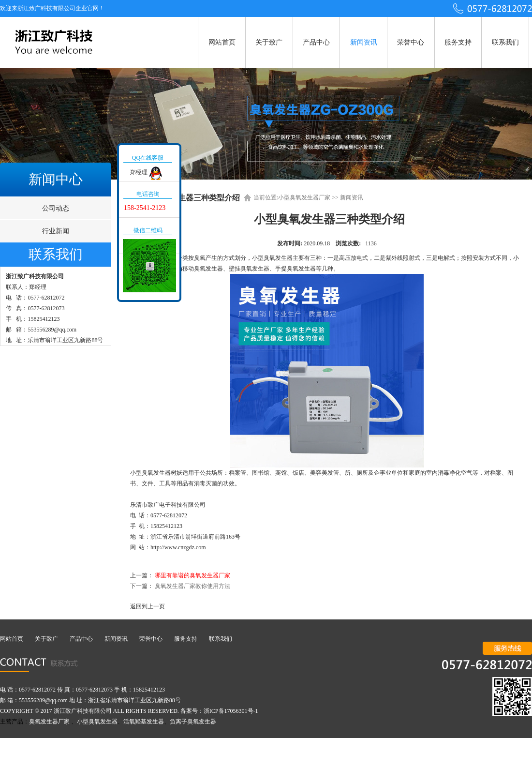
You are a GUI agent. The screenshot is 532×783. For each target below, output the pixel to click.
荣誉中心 (411, 42)
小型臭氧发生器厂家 (304, 197)
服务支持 (458, 42)
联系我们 (505, 42)
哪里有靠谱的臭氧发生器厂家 (192, 575)
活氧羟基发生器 (144, 722)
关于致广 (269, 42)
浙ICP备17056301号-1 (231, 711)
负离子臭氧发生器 (193, 722)
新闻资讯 (364, 42)
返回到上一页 (148, 606)
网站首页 (222, 42)
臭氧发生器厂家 (49, 722)
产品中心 (316, 42)
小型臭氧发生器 (97, 722)
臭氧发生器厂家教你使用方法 (192, 586)
